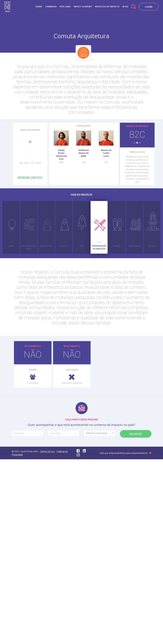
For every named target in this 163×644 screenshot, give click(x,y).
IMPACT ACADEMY (83, 7)
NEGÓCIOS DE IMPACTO (107, 7)
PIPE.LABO (65, 7)
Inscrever (136, 434)
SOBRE (39, 7)
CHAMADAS (51, 7)
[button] (134, 143)
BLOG (125, 7)
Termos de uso (47, 451)
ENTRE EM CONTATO (30, 177)
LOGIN (149, 7)
